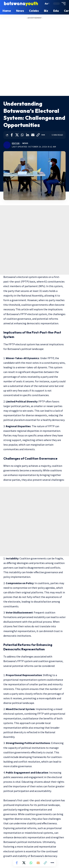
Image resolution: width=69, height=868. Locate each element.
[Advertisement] (34, 59)
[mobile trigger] (63, 4)
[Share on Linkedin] (27, 135)
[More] (43, 135)
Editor (16, 143)
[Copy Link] (38, 135)
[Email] (33, 135)
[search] (41, 4)
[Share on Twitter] (17, 135)
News (25, 143)
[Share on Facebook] (12, 135)
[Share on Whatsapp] (22, 135)
